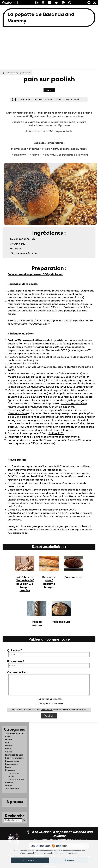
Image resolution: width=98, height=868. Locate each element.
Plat (7, 743)
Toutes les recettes (14, 733)
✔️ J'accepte (30, 860)
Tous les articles (13, 789)
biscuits (9, 749)
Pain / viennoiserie (14, 758)
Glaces (8, 752)
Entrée (8, 740)
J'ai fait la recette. (49, 699)
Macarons (10, 770)
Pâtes (8, 767)
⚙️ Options (69, 860)
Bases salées (11, 764)
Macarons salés (16, 779)
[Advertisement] (49, 50)
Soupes (9, 786)
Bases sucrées (12, 761)
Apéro (8, 736)
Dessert (9, 746)
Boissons (9, 782)
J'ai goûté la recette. (49, 704)
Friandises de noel (14, 755)
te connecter (47, 710)
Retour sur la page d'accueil (18, 73)
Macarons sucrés (13, 775)
